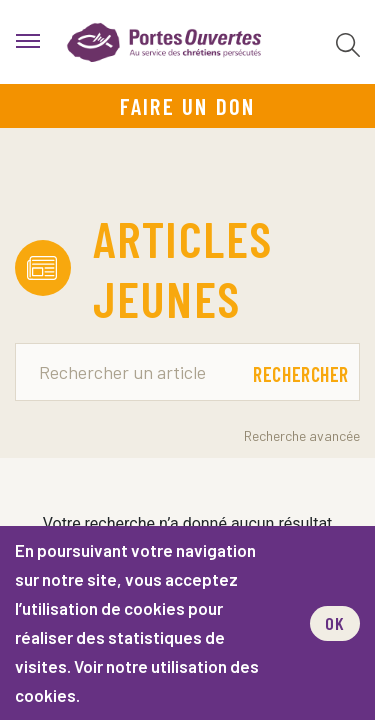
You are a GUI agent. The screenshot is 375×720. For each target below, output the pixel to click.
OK (335, 623)
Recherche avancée (302, 435)
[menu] (28, 42)
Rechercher (301, 374)
